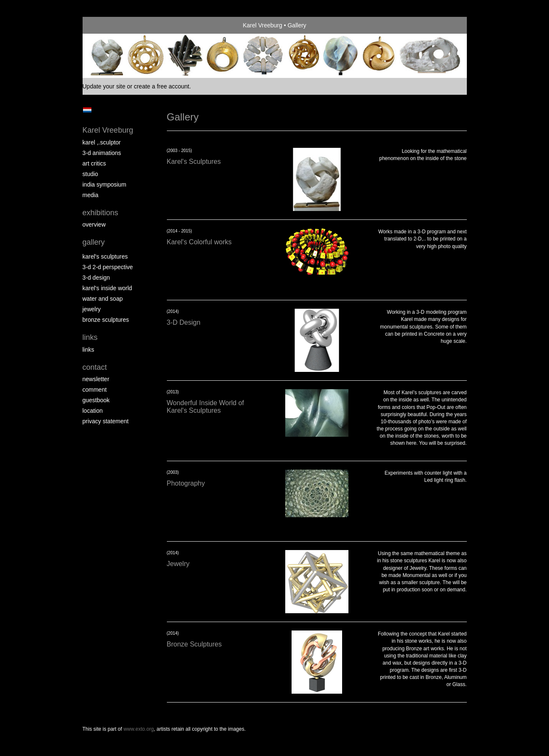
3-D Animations (102, 153)
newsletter (96, 379)
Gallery (94, 242)
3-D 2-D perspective (108, 267)
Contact (95, 367)
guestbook (96, 400)
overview (94, 224)
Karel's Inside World (107, 288)
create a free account (162, 86)
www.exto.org (139, 729)
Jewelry (92, 309)
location (93, 411)
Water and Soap (103, 299)
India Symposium (104, 184)
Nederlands (87, 110)
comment (95, 390)
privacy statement (106, 421)
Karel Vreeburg (262, 25)
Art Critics (94, 163)
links (88, 350)
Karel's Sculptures (105, 256)
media (91, 195)
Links (90, 337)
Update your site (104, 86)
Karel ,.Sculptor (102, 142)
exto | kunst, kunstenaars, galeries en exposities (106, 25)
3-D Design (96, 278)
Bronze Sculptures (106, 320)
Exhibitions (100, 213)
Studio (90, 174)
